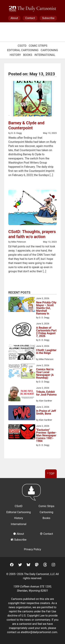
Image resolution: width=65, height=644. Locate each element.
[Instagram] (53, 565)
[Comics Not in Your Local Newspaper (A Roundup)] (22, 372)
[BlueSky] (28, 565)
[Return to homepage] (32, 494)
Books (28, 55)
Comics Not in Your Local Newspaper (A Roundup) (45, 374)
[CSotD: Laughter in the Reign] (22, 353)
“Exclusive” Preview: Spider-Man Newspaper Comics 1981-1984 (46, 435)
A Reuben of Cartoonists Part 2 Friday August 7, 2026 (46, 332)
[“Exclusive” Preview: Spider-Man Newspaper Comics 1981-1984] (22, 432)
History (15, 55)
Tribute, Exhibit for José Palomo (46, 393)
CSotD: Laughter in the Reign (46, 352)
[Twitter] (20, 565)
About (14, 18)
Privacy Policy (32, 549)
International (45, 55)
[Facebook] (12, 565)
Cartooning (49, 50)
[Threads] (45, 565)
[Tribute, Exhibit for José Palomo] (22, 394)
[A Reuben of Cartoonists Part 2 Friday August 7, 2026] (22, 330)
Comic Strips (38, 46)
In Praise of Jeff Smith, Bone (46, 412)
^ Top (51, 474)
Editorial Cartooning (23, 50)
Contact (30, 18)
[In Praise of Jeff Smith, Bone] (22, 413)
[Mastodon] (37, 565)
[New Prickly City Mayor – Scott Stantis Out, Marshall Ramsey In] (22, 305)
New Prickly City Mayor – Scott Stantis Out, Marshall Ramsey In (46, 308)
